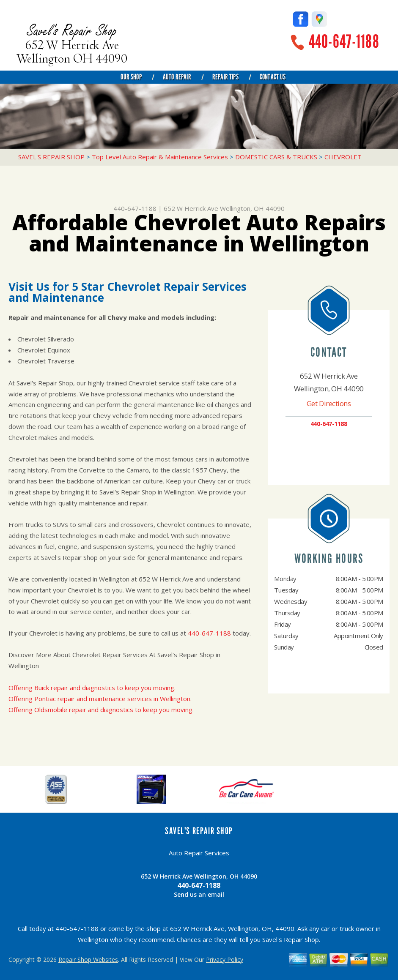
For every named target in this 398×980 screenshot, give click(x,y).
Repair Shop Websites (88, 960)
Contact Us (273, 77)
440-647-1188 (344, 42)
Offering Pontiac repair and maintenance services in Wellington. (100, 699)
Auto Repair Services (199, 853)
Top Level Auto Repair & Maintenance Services (160, 157)
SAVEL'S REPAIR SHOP (51, 157)
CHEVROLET (343, 157)
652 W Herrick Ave (191, 208)
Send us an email (199, 894)
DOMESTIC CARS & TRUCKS (276, 157)
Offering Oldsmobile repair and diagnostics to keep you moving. (101, 710)
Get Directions (329, 403)
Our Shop (131, 77)
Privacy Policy (225, 960)
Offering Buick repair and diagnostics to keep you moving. (92, 688)
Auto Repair (177, 77)
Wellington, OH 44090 (252, 208)
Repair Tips (225, 77)
